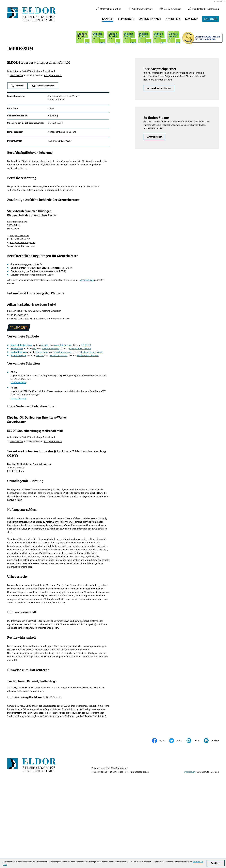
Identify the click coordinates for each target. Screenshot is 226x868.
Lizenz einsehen (19, 456)
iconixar (40, 429)
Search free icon (19, 429)
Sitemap (215, 845)
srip (34, 422)
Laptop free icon (19, 426)
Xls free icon (17, 422)
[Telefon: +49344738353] (16, 149)
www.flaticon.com (63, 419)
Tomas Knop (42, 426)
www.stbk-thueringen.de (22, 320)
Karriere (210, 19)
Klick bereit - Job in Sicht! (201, 646)
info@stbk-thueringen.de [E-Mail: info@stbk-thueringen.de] (22, 316)
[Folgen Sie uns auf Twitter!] (10, 96)
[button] (17, 159)
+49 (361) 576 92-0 (19, 309)
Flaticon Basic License (80, 422)
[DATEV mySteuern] (171, 9)
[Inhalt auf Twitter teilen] (178, 814)
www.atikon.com (62, 392)
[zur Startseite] (31, 15)
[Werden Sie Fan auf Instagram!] (28, 96)
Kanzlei (108, 19)
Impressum (190, 845)
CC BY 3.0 (86, 419)
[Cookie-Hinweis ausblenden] (172, 647)
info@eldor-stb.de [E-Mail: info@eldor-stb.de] (53, 149)
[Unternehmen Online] (109, 9)
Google (45, 419)
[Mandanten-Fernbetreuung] (204, 9)
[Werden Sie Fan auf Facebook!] (19, 96)
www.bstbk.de (87, 354)
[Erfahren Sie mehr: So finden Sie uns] (155, 210)
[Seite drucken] (211, 814)
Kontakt (191, 19)
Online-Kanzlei (150, 19)
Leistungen (126, 19)
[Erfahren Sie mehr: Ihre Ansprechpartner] (159, 162)
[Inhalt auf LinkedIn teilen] (195, 814)
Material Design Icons (21, 419)
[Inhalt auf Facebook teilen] (161, 814)
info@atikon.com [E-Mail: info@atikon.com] (41, 392)
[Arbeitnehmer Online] (140, 9)
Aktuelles (173, 19)
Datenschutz (203, 845)
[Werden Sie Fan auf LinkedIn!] (37, 96)
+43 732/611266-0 (19, 389)
